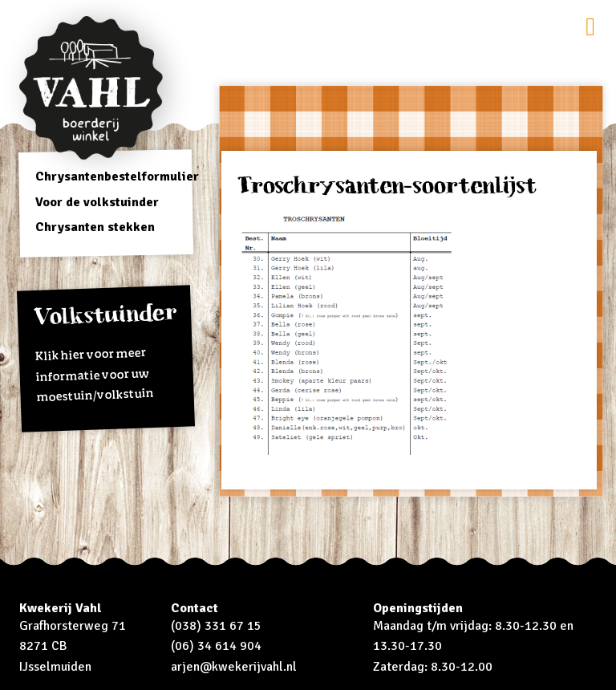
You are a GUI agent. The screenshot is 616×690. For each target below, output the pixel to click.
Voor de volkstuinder (97, 202)
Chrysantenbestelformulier (117, 177)
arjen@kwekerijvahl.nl (234, 667)
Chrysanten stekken (95, 227)
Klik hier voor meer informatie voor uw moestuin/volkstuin (106, 353)
